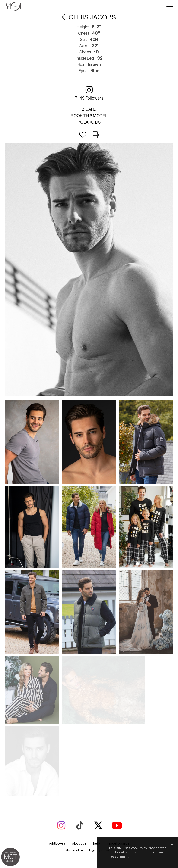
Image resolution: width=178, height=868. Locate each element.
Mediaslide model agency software (89, 712)
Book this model (89, 116)
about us (79, 706)
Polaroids (89, 122)
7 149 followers (89, 93)
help (97, 706)
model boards (118, 706)
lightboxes (57, 706)
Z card (89, 109)
